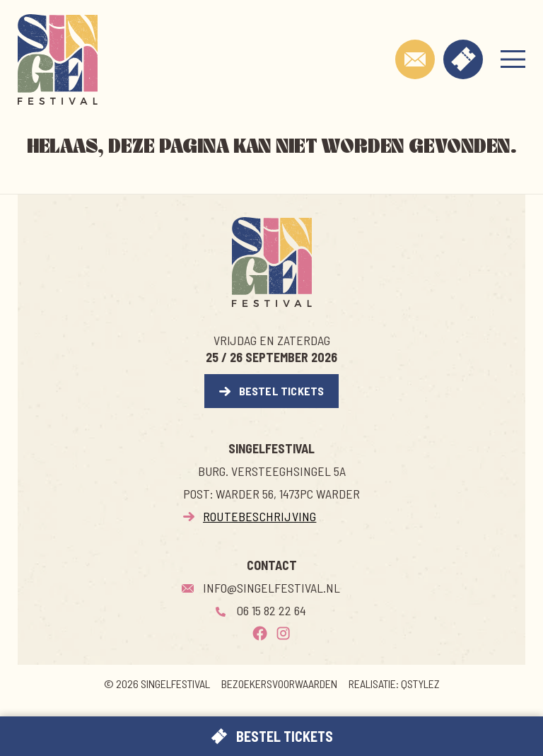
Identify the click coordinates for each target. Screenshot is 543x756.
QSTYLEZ (420, 684)
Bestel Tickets (282, 391)
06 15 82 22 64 (271, 610)
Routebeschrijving (259, 516)
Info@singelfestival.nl (271, 588)
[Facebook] (260, 633)
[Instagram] (283, 633)
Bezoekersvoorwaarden (279, 684)
